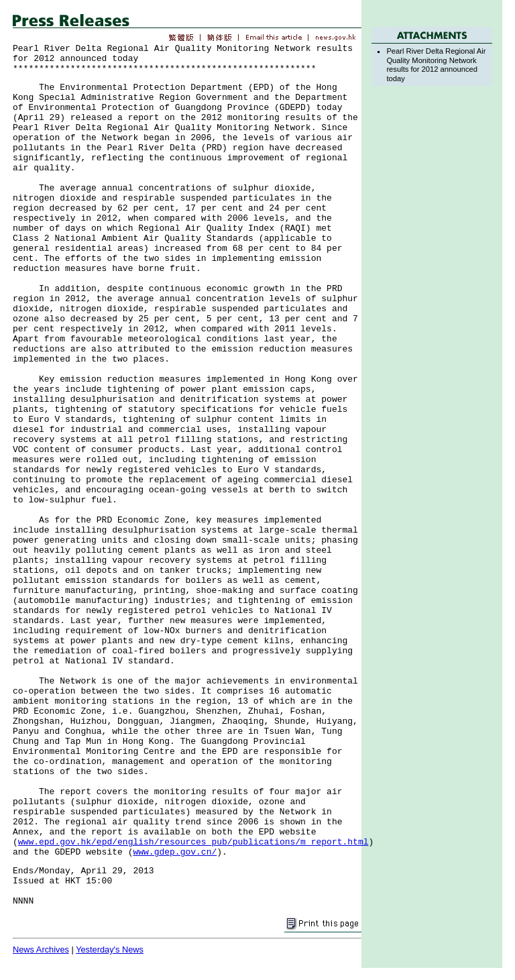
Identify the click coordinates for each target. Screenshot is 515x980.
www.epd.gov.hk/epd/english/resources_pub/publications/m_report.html (193, 842)
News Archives (41, 949)
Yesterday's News (110, 949)
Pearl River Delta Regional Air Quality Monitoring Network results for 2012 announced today (436, 64)
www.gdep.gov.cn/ (175, 852)
